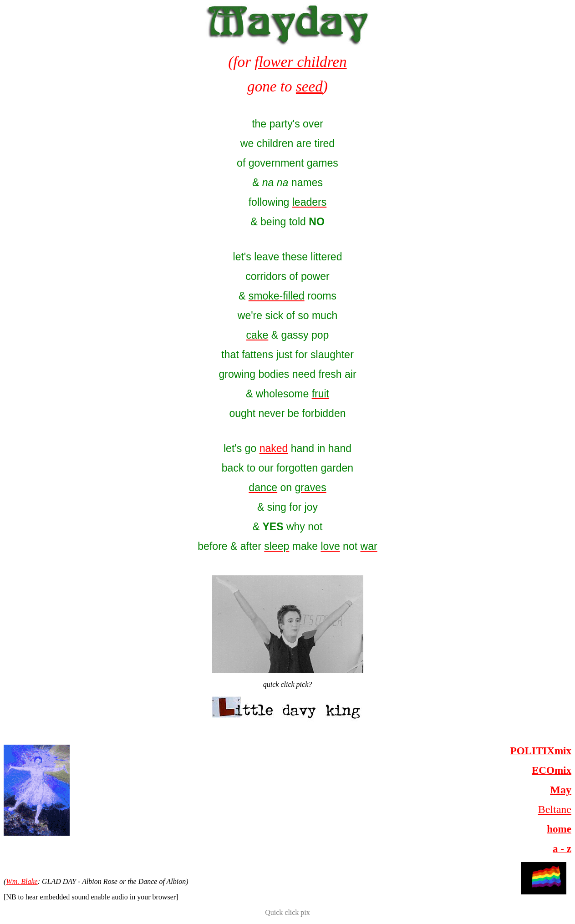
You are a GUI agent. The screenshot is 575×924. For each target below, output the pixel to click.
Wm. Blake (22, 881)
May (561, 790)
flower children (300, 62)
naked (274, 448)
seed (309, 86)
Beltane (555, 809)
